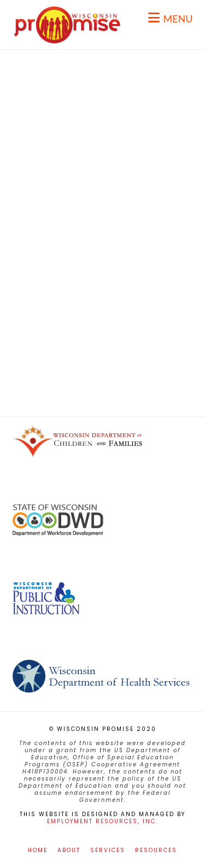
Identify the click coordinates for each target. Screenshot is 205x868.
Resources (156, 850)
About (69, 850)
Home (38, 850)
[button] (170, 18)
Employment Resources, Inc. (102, 821)
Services (108, 850)
